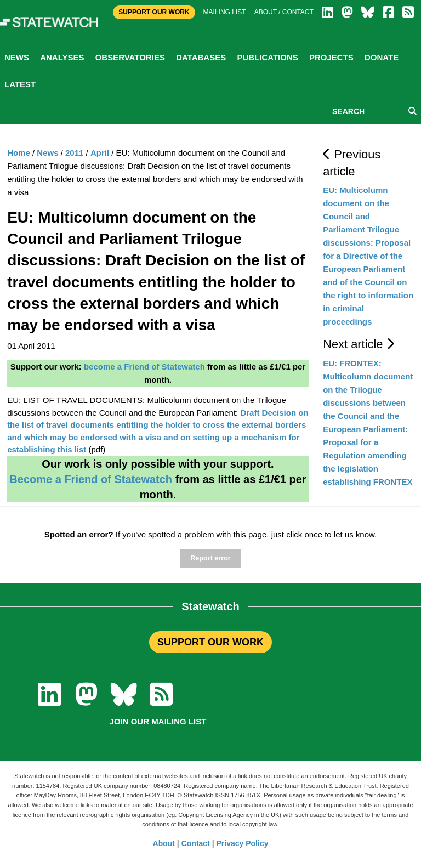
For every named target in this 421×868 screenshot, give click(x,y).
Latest (20, 84)
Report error (210, 558)
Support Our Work (154, 12)
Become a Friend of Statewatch (91, 479)
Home (19, 153)
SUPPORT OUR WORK (210, 642)
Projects (331, 57)
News (17, 57)
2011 (74, 153)
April (100, 153)
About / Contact (284, 12)
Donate (382, 57)
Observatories (130, 57)
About (164, 843)
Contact (196, 843)
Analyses (62, 57)
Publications (267, 57)
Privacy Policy (243, 843)
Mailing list (225, 12)
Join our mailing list (158, 721)
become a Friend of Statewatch (144, 367)
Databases (201, 57)
